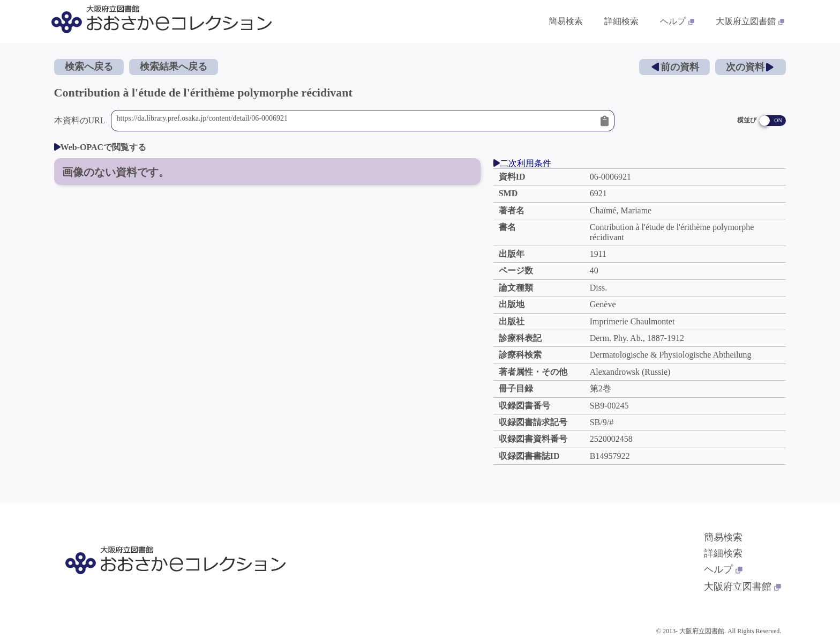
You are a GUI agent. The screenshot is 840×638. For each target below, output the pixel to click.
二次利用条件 (522, 163)
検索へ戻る (89, 66)
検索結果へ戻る (174, 66)
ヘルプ (723, 569)
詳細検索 (723, 553)
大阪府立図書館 (742, 587)
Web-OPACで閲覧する (100, 147)
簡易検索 (723, 537)
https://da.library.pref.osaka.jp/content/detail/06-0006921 (356, 121)
